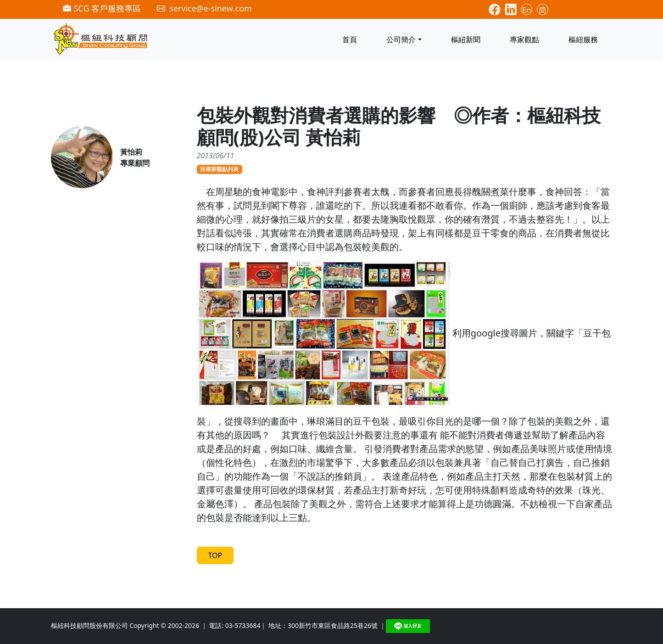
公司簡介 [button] (401, 39)
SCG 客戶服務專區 (102, 8)
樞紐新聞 (466, 39)
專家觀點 (524, 39)
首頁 (350, 39)
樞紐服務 (583, 39)
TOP (215, 555)
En (527, 10)
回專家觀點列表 (219, 169)
